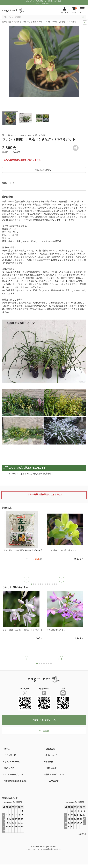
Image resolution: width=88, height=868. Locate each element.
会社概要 (49, 762)
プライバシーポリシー (14, 774)
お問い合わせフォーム (44, 720)
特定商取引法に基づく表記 (16, 781)
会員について (51, 755)
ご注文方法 (50, 749)
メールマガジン (52, 781)
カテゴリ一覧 (10, 755)
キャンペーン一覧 (12, 762)
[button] (61, 580)
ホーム (7, 749)
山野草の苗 (7, 22)
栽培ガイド (9, 768)
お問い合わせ (51, 768)
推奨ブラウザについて (55, 774)
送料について (8, 183)
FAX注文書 (44, 731)
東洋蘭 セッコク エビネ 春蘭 (25, 22)
